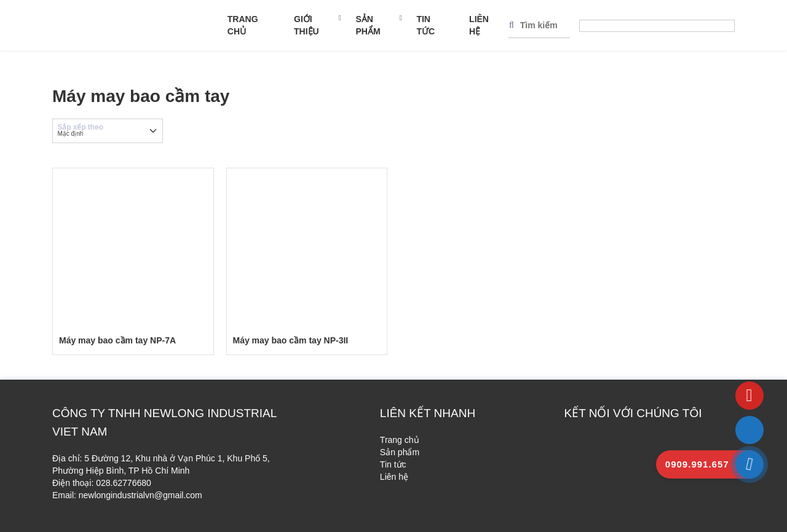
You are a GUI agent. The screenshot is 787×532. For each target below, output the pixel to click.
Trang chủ (243, 25)
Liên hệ (479, 25)
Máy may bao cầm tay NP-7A (117, 340)
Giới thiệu (306, 25)
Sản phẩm (368, 25)
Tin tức (425, 25)
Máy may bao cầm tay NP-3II (291, 340)
